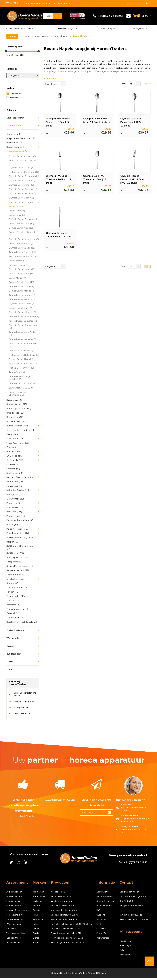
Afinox (36, 930)
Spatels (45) (12, 585)
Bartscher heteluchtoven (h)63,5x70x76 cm (71, 926)
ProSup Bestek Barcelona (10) (24, 174)
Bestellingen (125, 947)
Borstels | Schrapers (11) (19, 410)
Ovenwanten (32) (15, 500)
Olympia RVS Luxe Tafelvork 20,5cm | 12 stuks (59, 181)
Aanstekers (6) (14, 136)
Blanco (36, 939)
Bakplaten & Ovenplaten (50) (21, 140)
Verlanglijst (125, 956)
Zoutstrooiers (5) (15, 619)
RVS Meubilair (14, 655)
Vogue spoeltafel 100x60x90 (64, 916)
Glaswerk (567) (14, 453)
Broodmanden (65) (16, 423)
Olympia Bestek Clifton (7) (22, 182)
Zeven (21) (12, 615)
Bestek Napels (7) (18, 208)
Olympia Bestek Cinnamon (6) (24, 241)
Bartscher (37, 903)
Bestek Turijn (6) (17, 217)
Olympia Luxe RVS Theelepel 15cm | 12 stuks (95, 181)
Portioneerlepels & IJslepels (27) (22, 539)
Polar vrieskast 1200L (61, 898)
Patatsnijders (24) (15, 509)
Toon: (123, 85)
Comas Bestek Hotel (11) (21, 284)
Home (26, 38)
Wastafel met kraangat (62, 903)
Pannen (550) (13, 505)
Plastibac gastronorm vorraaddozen (68, 944)
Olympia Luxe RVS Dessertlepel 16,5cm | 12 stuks (133, 124)
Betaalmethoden (104, 907)
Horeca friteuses (14, 903)
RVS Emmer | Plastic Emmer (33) (21, 549)
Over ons (101, 916)
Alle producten (58, 893)
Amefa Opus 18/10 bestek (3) (23, 385)
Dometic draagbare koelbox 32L (66, 935)
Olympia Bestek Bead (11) (22, 249)
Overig (10, 663)
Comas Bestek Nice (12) (21, 229)
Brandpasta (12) (15, 419)
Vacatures (101, 921)
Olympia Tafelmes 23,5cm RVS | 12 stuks (59, 236)
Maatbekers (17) (15, 483)
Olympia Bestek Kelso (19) (22, 271)
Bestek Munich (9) (17, 280)
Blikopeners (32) (14, 402)
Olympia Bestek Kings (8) (21, 187)
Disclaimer (101, 930)
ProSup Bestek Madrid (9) (22, 352)
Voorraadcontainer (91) (18, 611)
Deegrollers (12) (14, 436)
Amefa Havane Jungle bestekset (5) (20, 379)
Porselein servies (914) (18, 535)
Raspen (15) (12, 543)
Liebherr (37, 926)
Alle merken (16, 95)
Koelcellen (11, 930)
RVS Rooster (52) (15, 555)
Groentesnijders (14, 944)
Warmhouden (13, 640)
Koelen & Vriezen (15, 632)
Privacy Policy (103, 935)
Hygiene (11, 648)
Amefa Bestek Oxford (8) (21, 288)
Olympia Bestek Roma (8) (22, 305)
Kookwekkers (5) (15, 475)
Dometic (37, 912)
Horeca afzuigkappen (17, 912)
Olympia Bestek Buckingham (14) (23, 328)
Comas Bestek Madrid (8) (22, 292)
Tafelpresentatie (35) (17, 589)
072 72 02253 (126, 903)
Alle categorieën (14, 893)
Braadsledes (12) (15, 414)
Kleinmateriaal (42, 38)
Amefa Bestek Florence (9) (22, 301)
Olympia (14, 99)
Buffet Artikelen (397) (17, 427)
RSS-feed (92, 975)
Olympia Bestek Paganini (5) (23, 221)
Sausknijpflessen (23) (17, 559)
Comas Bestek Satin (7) (21, 310)
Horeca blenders (14, 898)
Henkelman (38, 921)
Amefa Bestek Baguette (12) (23, 323)
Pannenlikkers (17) (16, 518)
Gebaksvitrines (14, 939)
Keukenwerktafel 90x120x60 (64, 921)
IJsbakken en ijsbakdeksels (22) (22, 624)
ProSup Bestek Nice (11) (21, 361)
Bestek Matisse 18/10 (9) (21, 389)
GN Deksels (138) (15, 462)
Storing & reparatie (105, 903)
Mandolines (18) (14, 488)
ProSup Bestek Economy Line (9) (23, 347)
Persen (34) (12, 526)
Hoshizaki (37, 907)
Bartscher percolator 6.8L (63, 907)
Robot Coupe (39, 898)
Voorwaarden (103, 939)
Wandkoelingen (14, 926)
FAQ (98, 912)
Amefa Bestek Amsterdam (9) (24, 318)
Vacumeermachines (16, 935)
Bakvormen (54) (14, 144)
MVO (99, 926)
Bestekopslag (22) (18, 262)
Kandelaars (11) (14, 466)
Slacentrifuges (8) (15, 576)
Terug (12, 38)
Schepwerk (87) (14, 563)
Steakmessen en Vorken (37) (23, 258)
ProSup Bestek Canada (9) (22, 158)
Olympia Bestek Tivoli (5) (21, 169)
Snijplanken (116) (15, 581)
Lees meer (50, 80)
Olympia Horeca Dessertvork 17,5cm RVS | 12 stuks (132, 181)
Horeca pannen (14, 907)
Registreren (125, 943)
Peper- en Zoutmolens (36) (20, 522)
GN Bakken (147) (15, 457)
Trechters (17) (13, 602)
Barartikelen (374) (15, 149)
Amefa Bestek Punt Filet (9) (22, 254)
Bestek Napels (80, 38)
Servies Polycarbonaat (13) (20, 568)
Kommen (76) (13, 470)
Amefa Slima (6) (17, 374)
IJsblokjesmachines (15, 916)
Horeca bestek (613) (17, 153)
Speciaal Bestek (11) (19, 267)
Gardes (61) (12, 449)
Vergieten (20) (13, 606)
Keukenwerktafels (15, 921)
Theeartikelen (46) (16, 598)
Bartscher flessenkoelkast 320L (66, 930)
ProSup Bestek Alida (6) (21, 275)
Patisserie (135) (14, 513)
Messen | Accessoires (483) (20, 479)
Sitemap (102, 975)
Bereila (36, 935)
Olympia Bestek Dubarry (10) (23, 191)
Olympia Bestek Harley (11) (22, 195)
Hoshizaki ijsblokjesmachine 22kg (67, 939)
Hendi (35, 916)
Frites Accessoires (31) (18, 445)
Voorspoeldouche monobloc (64, 912)
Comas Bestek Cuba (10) (21, 225)
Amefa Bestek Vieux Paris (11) (22, 335)
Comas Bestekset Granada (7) (22, 235)
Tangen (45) (12, 593)
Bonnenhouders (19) (17, 406)
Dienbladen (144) (15, 440)
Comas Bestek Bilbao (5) (21, 245)
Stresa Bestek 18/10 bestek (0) (22, 164)
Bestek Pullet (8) (17, 212)
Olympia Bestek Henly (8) (21, 199)
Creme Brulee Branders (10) (20, 432)
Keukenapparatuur (16, 119)
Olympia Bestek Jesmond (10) (24, 204)
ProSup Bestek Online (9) (21, 369)
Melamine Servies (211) (18, 492)
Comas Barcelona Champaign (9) (18, 395)
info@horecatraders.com (131, 907)
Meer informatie (23, 818)
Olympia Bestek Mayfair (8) (22, 314)
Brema (36, 944)
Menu (12, 3)
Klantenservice (103, 893)
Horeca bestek (61, 38)
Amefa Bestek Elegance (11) (23, 297)
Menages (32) (13, 496)
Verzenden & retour (106, 898)
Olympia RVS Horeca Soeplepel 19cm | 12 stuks (58, 124)
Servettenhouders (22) (18, 572)
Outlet (10, 671)
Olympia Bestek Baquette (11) (24, 178)
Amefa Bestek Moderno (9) (22, 341)
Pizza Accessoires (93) (18, 531)
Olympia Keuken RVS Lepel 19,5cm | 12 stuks (97, 122)
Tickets (123, 952)
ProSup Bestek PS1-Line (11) (23, 365)
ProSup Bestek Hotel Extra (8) (24, 357)
